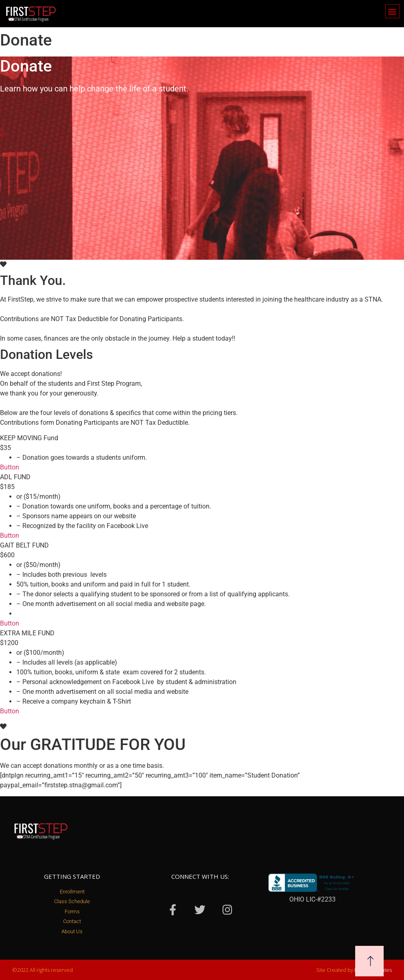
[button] (392, 11)
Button (10, 467)
